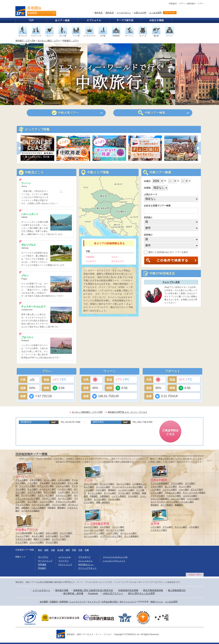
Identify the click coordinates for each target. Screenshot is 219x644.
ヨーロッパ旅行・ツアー (49, 41)
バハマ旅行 (156, 490)
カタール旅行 (52, 536)
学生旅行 (42, 568)
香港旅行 (112, 490)
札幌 (87, 550)
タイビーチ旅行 (107, 484)
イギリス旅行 (64, 480)
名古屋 (60, 550)
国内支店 (110, 13)
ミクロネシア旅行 (159, 530)
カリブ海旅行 (167, 505)
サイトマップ (94, 602)
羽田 (74, 550)
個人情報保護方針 (177, 590)
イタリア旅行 (36, 480)
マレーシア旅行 (123, 484)
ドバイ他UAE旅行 (24, 533)
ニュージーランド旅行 (94, 533)
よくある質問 (155, 13)
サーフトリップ (45, 561)
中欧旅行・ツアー (71, 41)
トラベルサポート (41, 590)
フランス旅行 (22, 480)
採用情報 (64, 602)
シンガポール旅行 (126, 490)
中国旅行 (94, 496)
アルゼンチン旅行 (173, 493)
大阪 (53, 550)
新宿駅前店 (26, 422)
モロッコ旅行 (52, 533)
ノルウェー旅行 (63, 486)
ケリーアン (64, 561)
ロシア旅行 (33, 501)
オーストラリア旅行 (115, 530)
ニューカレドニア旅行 (94, 530)
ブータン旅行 (124, 493)
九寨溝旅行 (105, 496)
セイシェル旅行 (91, 536)
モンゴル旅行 (100, 499)
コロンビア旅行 (178, 499)
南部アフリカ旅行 (42, 539)
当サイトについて (128, 602)
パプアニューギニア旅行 (111, 536)
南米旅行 (155, 505)
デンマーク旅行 (28, 495)
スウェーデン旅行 (46, 486)
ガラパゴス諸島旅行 (160, 499)
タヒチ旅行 (105, 527)
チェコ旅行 (33, 489)
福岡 (68, 550)
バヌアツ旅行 (112, 533)
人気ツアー (68, 113)
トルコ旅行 (39, 533)
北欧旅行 (25, 508)
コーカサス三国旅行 (30, 511)
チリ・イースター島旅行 (194, 493)
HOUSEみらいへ (86, 565)
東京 (40, 550)
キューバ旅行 (185, 486)
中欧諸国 (90, 257)
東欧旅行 (61, 508)
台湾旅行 (136, 493)
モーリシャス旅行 (128, 533)
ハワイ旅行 (156, 527)
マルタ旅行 (45, 483)
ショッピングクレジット (114, 561)
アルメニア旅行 (23, 505)
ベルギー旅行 (64, 492)
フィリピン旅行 (103, 487)
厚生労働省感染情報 (153, 590)
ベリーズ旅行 (193, 499)
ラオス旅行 (101, 490)
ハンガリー (91, 261)
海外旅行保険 (62, 590)
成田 (46, 550)
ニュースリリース (78, 602)
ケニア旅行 (65, 536)
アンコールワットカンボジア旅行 (127, 487)
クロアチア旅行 (35, 492)
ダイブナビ (43, 557)
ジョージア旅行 (47, 501)
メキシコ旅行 (157, 486)
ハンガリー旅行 (65, 489)
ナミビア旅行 (22, 542)
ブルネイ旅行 (114, 499)
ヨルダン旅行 (38, 536)
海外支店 (99, 13)
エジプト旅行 (66, 533)
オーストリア (118, 261)
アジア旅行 (89, 502)
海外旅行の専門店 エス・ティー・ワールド (128, 412)
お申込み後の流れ (110, 602)
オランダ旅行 (50, 492)
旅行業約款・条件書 (73, 593)
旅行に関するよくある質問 (141, 593)
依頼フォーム (157, 602)
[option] (37, 148)
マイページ (170, 13)
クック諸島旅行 (132, 536)
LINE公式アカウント (113, 593)
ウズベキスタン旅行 (41, 505)
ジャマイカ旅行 (170, 490)
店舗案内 (54, 602)
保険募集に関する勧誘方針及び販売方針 (93, 590)
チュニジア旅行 (23, 536)
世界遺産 (42, 565)
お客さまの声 (140, 13)
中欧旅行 (51, 508)
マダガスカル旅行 (24, 539)
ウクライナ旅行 (59, 505)
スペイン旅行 (50, 480)
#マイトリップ (65, 565)
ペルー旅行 (184, 490)
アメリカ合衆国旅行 (160, 483)
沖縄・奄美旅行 (103, 502)
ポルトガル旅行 (59, 483)
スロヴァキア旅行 (46, 495)
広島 (80, 550)
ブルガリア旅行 (49, 498)
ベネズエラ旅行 (174, 496)
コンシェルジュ (85, 561)
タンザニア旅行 (59, 539)
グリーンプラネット (87, 568)
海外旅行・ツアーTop (25, 41)
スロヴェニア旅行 (64, 495)
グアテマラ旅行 (158, 496)
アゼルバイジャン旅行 (66, 501)
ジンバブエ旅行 (37, 542)
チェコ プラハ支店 (171, 282)
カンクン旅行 (171, 486)
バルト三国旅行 (38, 508)
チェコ (114, 257)
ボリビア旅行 (197, 490)
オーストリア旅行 (48, 489)
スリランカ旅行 (95, 493)
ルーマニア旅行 (65, 498)
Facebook (93, 593)
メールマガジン (124, 13)
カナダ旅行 (190, 483)
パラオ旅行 (194, 527)
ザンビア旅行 (52, 542)
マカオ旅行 (133, 496)
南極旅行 (179, 505)
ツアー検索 (155, 113)
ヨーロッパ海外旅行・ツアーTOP (87, 412)
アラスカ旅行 (177, 483)
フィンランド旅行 (27, 486)
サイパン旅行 (181, 527)
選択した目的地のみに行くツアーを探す (166, 252)
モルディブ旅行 (91, 527)
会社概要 (44, 602)
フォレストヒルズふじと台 (115, 557)
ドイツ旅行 (33, 483)
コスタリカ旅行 (190, 496)
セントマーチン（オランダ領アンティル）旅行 (172, 502)
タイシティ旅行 (91, 484)
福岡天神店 (98, 422)
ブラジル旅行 (157, 493)
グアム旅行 (168, 527)
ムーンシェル (65, 557)
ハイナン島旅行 (119, 496)
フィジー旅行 (118, 527)
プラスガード (84, 557)
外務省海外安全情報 (128, 590)
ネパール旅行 (110, 493)
